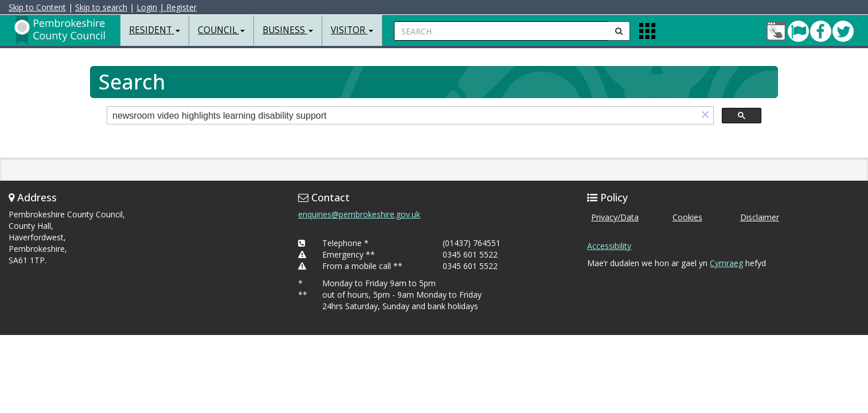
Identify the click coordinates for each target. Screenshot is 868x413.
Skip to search (101, 7)
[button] (705, 116)
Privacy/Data (615, 217)
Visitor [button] (352, 30)
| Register (178, 7)
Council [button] (221, 30)
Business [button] (288, 30)
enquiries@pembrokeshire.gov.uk (359, 214)
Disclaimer (760, 217)
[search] (402, 116)
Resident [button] (155, 30)
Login (147, 7)
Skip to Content (37, 7)
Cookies (687, 217)
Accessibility (609, 246)
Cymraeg (726, 263)
